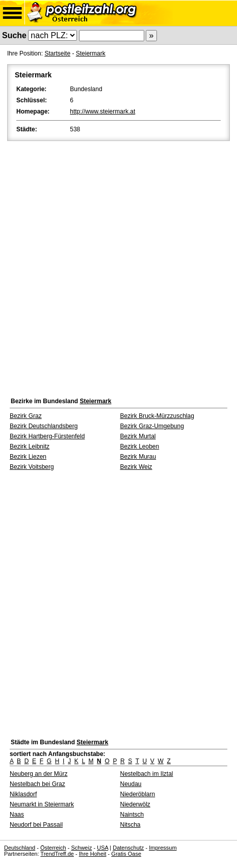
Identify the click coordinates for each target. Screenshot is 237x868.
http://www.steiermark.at (102, 111)
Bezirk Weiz (136, 467)
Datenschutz (128, 848)
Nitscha (130, 825)
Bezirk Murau (138, 457)
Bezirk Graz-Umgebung (152, 426)
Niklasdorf (23, 794)
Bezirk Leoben (140, 446)
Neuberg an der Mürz (38, 774)
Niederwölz (135, 804)
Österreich (53, 848)
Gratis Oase (126, 854)
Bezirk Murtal (138, 436)
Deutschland (20, 848)
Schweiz (81, 848)
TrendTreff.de (57, 854)
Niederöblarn (138, 794)
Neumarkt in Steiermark (42, 804)
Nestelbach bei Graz (37, 784)
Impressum (163, 848)
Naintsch (132, 815)
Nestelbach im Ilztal (147, 774)
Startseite (57, 53)
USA (102, 848)
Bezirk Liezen (28, 457)
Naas (17, 815)
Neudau (131, 784)
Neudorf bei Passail (36, 825)
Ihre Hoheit (93, 854)
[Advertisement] (118, 267)
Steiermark (91, 53)
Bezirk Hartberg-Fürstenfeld (47, 436)
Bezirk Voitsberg (32, 467)
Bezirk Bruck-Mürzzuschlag (157, 416)
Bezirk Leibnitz (30, 446)
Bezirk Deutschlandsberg (44, 426)
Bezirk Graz (26, 416)
